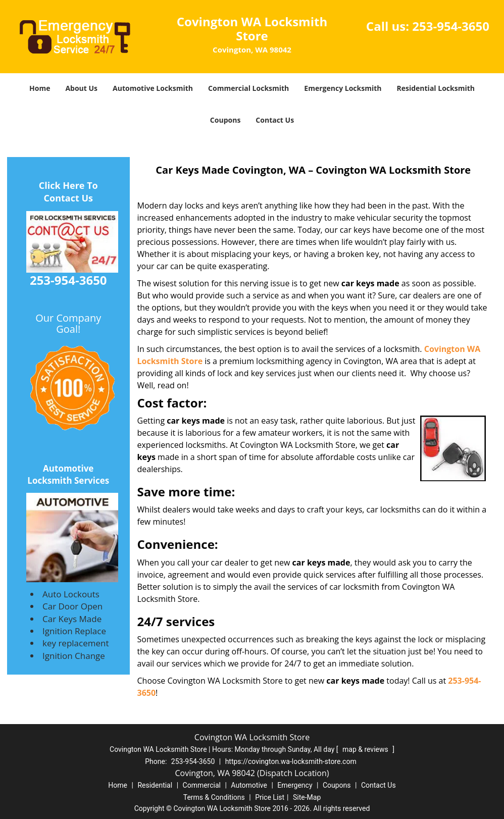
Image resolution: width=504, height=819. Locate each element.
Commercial (202, 785)
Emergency (295, 785)
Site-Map (307, 797)
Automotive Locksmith (153, 88)
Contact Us (275, 120)
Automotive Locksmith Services (68, 474)
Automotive (249, 785)
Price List (270, 797)
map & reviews (366, 749)
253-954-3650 (451, 26)
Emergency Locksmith (343, 88)
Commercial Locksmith (248, 88)
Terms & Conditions (214, 797)
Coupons (225, 120)
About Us (81, 88)
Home (40, 88)
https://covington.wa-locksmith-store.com (291, 761)
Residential (155, 785)
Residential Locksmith (436, 88)
